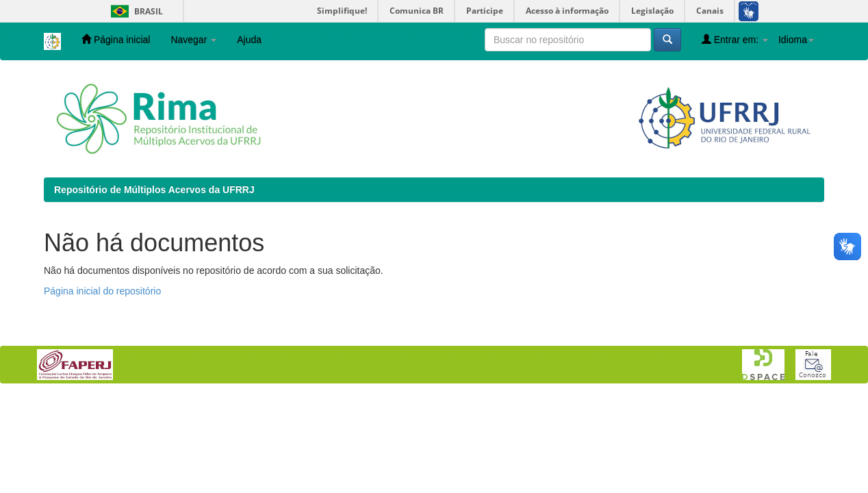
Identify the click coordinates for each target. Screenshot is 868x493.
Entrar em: (735, 39)
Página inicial (116, 39)
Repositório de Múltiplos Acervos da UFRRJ (154, 190)
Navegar (193, 40)
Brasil (135, 11)
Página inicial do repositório (102, 291)
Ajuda (249, 40)
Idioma (796, 40)
